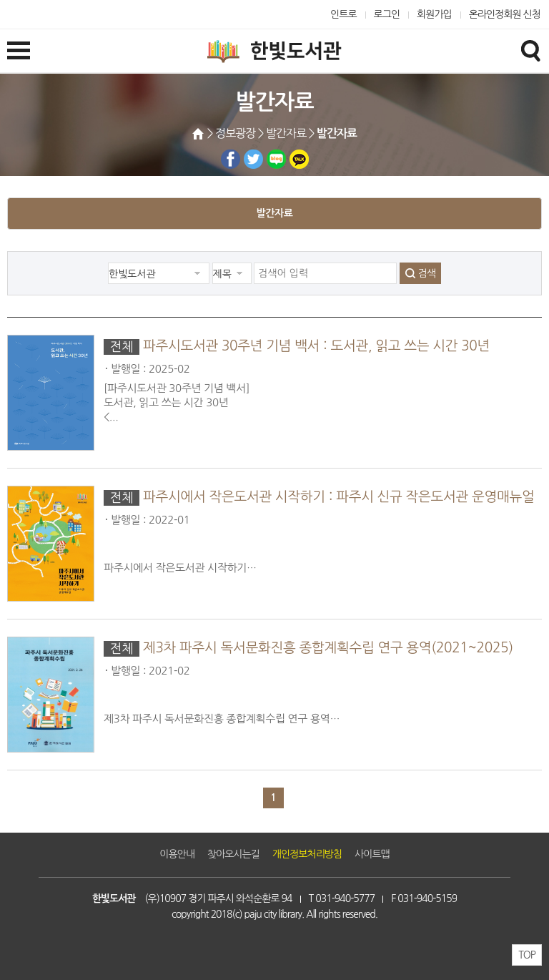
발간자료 (274, 213)
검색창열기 (530, 50)
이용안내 (177, 854)
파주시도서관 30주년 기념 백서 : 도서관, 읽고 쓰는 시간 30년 (316, 346)
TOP (527, 955)
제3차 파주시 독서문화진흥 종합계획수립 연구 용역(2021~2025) (328, 648)
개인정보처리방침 (307, 854)
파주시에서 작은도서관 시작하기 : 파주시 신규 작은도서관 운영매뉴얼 (339, 497)
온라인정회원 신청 (505, 14)
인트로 (343, 14)
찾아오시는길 (233, 854)
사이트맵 (372, 854)
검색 (427, 273)
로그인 (387, 14)
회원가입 (434, 14)
